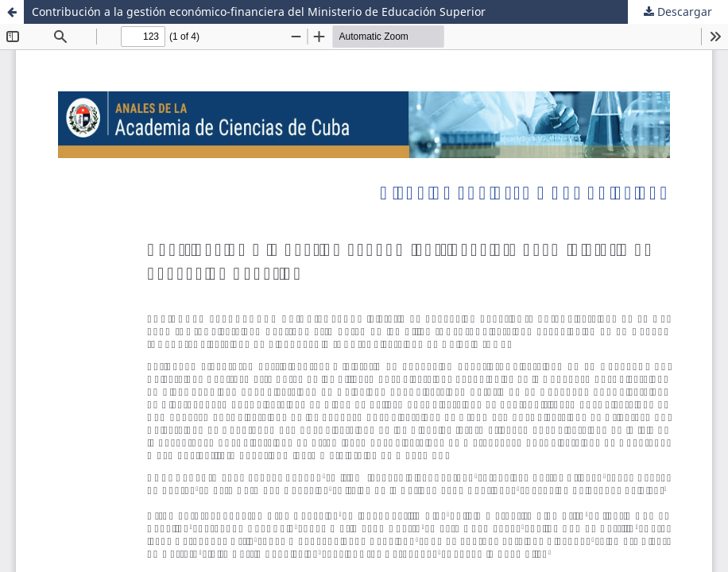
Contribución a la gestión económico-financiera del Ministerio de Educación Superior (259, 12)
